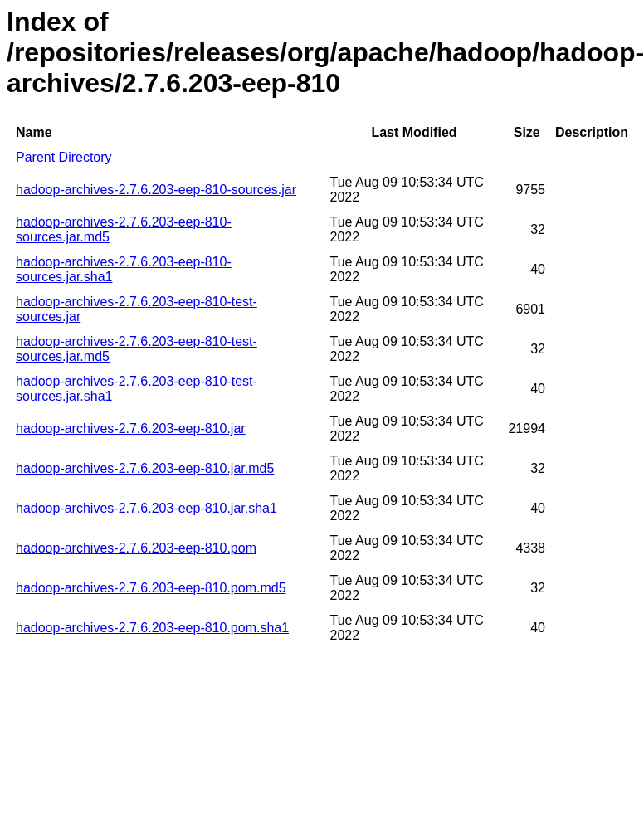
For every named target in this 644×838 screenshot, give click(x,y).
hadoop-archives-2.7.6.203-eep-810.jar (131, 429)
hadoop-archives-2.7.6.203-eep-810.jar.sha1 (146, 508)
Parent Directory (64, 157)
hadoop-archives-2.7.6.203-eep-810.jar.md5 (145, 468)
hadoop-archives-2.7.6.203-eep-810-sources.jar (156, 190)
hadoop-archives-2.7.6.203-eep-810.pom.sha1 (152, 628)
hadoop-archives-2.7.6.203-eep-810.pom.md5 (151, 588)
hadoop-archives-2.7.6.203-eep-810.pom (136, 548)
